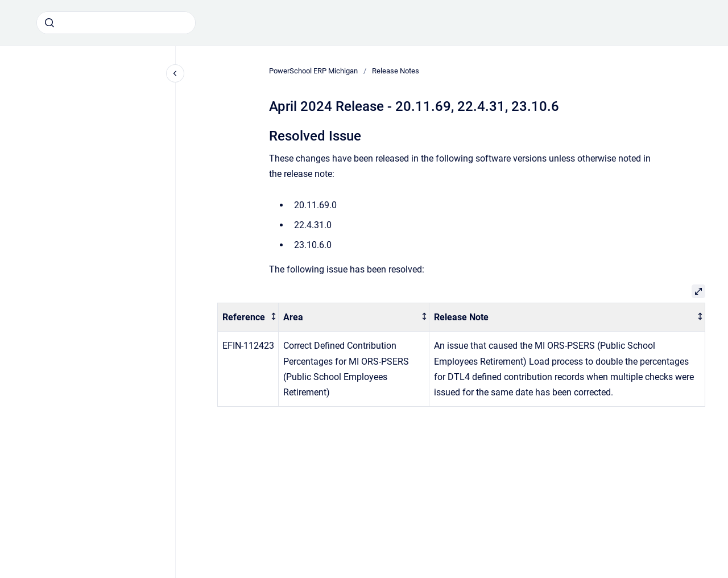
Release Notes (396, 71)
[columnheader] (248, 317)
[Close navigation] (175, 73)
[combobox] (116, 23)
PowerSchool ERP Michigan (313, 71)
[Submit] (49, 23)
